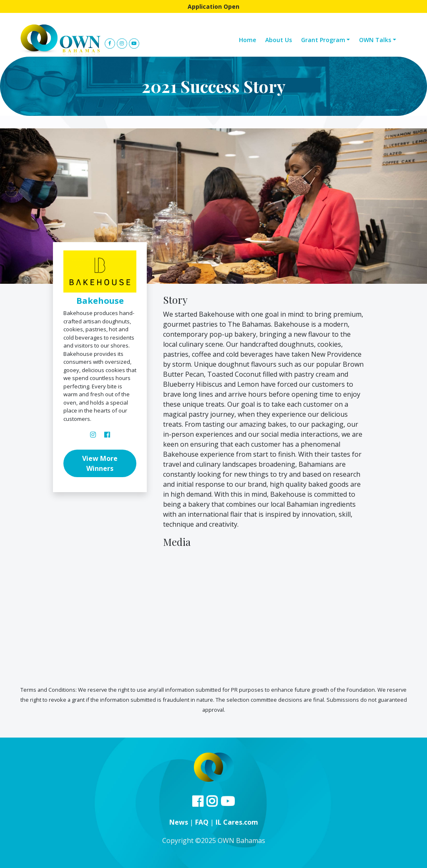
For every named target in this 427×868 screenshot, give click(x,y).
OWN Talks (375, 40)
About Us (279, 40)
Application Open (213, 6)
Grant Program (323, 40)
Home (247, 40)
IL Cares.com (237, 822)
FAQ (202, 822)
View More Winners (100, 463)
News (179, 822)
